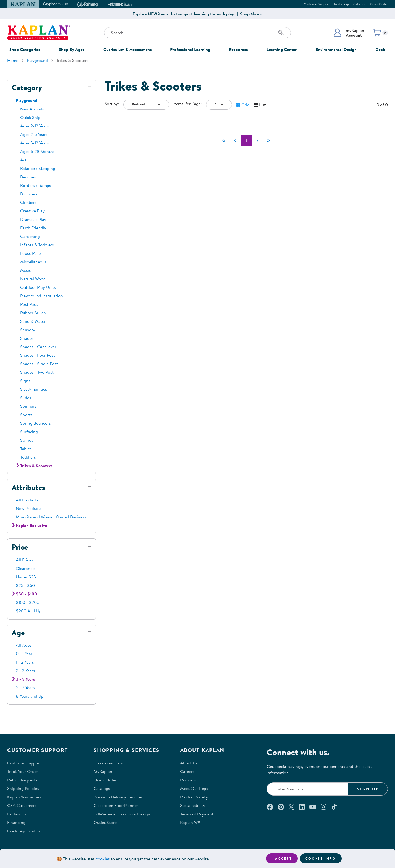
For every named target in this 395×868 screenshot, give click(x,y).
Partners (188, 780)
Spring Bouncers (35, 423)
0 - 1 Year (24, 654)
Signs (25, 381)
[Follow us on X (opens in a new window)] (291, 807)
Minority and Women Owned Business (51, 517)
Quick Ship (30, 117)
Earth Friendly (33, 228)
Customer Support (317, 4)
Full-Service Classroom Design (122, 814)
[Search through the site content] (197, 33)
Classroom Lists (108, 763)
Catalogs (360, 4)
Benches (28, 177)
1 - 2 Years (25, 662)
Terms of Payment (197, 814)
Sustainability (193, 805)
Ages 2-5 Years (34, 134)
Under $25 (26, 577)
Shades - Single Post (39, 364)
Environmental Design (336, 49)
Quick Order (379, 4)
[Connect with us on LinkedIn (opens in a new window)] (302, 807)
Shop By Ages (72, 49)
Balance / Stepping (38, 168)
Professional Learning (190, 49)
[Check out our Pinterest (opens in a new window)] (281, 807)
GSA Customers (22, 805)
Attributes (28, 487)
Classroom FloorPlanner (116, 805)
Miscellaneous (33, 262)
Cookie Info (321, 858)
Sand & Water (33, 321)
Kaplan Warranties (24, 797)
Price (20, 547)
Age (18, 633)
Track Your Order (23, 771)
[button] (349, 33)
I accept (282, 858)
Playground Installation (42, 296)
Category (27, 88)
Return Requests (22, 780)
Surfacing (29, 432)
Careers (187, 771)
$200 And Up (29, 611)
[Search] (281, 33)
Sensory (28, 330)
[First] (224, 141)
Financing (16, 822)
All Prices (25, 560)
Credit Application (24, 831)
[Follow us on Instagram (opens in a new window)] (323, 807)
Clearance (25, 568)
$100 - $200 (28, 602)
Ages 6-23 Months (37, 151)
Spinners (28, 406)
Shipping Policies (23, 788)
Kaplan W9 (190, 822)
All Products (27, 500)
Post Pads (29, 304)
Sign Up (368, 789)
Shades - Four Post (38, 355)
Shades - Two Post (37, 372)
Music (26, 270)
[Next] (257, 141)
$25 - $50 (25, 585)
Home (13, 60)
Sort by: (112, 104)
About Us (189, 763)
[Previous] (235, 141)
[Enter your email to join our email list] (308, 789)
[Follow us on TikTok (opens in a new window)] (334, 807)
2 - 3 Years (26, 671)
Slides (26, 398)
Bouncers (29, 194)
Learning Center (282, 49)
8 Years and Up (30, 696)
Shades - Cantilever (38, 347)
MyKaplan (103, 771)
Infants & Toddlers (37, 245)
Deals (381, 49)
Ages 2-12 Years (35, 126)
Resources (238, 49)
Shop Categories (25, 49)
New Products (29, 508)
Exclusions (17, 814)
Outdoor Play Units (38, 287)
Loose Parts (31, 253)
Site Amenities (34, 389)
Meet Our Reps (194, 788)
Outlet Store (105, 822)
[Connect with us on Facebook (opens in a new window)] (270, 807)
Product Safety (194, 797)
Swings (27, 440)
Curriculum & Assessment (127, 49)
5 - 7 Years (25, 687)
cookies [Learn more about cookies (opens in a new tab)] (103, 859)
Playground (37, 60)
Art (23, 160)
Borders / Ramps (36, 185)
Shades (27, 338)
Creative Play (32, 211)
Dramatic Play (33, 219)
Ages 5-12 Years (35, 143)
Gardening (30, 236)
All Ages (24, 645)
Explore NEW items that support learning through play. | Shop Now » (197, 14)
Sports (26, 415)
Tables (26, 449)
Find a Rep (342, 4)
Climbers (28, 202)
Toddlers (28, 457)
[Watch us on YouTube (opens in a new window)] (313, 807)
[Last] (268, 141)
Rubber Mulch (33, 313)
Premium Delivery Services (118, 797)
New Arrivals (32, 109)
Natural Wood (33, 279)
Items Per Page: (188, 104)
